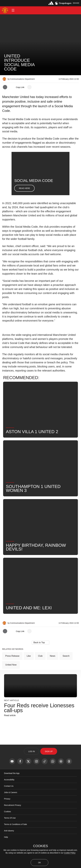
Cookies (8, 829)
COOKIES (40, 846)
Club (40, 673)
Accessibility (9, 797)
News (53, 673)
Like (29, 673)
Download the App (12, 791)
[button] (13, 10)
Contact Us (9, 803)
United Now (11, 682)
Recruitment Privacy (13, 823)
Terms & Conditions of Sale (16, 842)
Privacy (7, 816)
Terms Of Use (10, 835)
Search (66, 673)
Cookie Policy (70, 853)
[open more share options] (29, 87)
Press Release (12, 673)
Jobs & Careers (11, 810)
